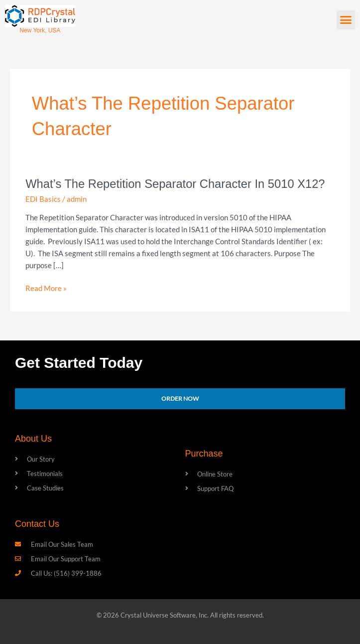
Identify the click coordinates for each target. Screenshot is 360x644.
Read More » (46, 288)
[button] (346, 20)
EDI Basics (43, 199)
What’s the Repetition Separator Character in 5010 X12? (175, 184)
